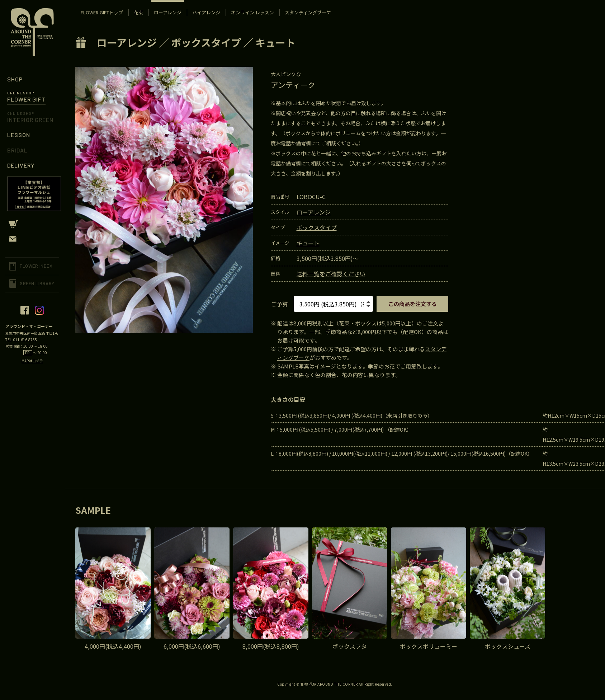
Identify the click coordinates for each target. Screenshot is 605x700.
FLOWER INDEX (36, 266)
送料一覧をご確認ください (331, 274)
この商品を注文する (413, 304)
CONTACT (32, 239)
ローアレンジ (127, 42)
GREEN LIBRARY (37, 283)
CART (32, 224)
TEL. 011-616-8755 (21, 340)
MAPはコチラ (32, 361)
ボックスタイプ (206, 42)
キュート (275, 42)
